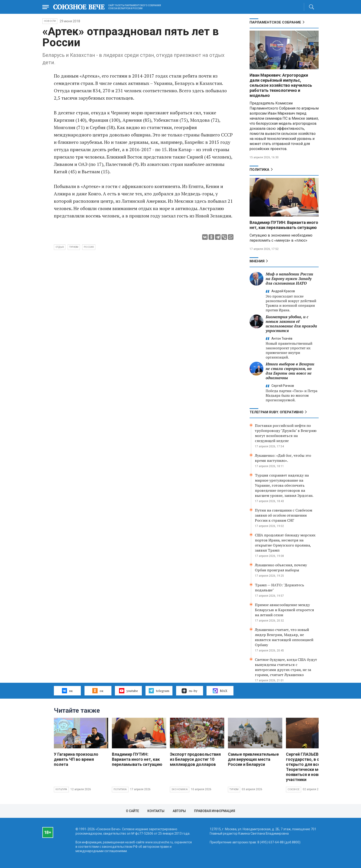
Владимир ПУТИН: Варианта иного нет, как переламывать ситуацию (284, 225)
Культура (61, 789)
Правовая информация (215, 811)
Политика (259, 170)
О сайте (132, 811)
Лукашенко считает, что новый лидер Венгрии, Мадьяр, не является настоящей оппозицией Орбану (284, 637)
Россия (89, 247)
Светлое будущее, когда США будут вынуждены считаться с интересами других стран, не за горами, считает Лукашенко (286, 667)
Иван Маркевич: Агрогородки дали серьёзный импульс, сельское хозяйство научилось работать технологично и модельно (281, 85)
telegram (159, 691)
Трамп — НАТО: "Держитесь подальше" (279, 587)
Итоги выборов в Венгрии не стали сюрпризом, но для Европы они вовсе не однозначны (290, 371)
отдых (60, 247)
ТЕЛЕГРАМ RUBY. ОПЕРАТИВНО (277, 412)
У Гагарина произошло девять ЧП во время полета (76, 759)
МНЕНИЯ (257, 261)
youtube (128, 691)
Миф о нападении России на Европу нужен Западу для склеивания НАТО (289, 279)
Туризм (234, 789)
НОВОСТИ (50, 21)
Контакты (156, 811)
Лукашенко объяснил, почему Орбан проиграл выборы (281, 567)
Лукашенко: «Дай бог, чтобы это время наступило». (283, 458)
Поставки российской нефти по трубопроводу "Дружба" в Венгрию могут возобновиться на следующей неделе (286, 433)
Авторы (179, 811)
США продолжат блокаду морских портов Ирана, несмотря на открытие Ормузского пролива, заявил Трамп (285, 543)
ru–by (189, 691)
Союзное (294, 789)
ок (98, 691)
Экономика (180, 789)
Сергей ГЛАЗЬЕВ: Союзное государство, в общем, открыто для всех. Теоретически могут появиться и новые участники (312, 767)
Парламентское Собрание (275, 22)
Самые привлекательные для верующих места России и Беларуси (253, 759)
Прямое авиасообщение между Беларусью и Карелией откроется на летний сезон (284, 610)
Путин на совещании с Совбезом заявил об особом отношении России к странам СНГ (284, 515)
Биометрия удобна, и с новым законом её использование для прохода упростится (291, 324)
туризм (74, 247)
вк (67, 691)
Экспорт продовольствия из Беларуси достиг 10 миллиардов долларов (195, 759)
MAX (220, 691)
